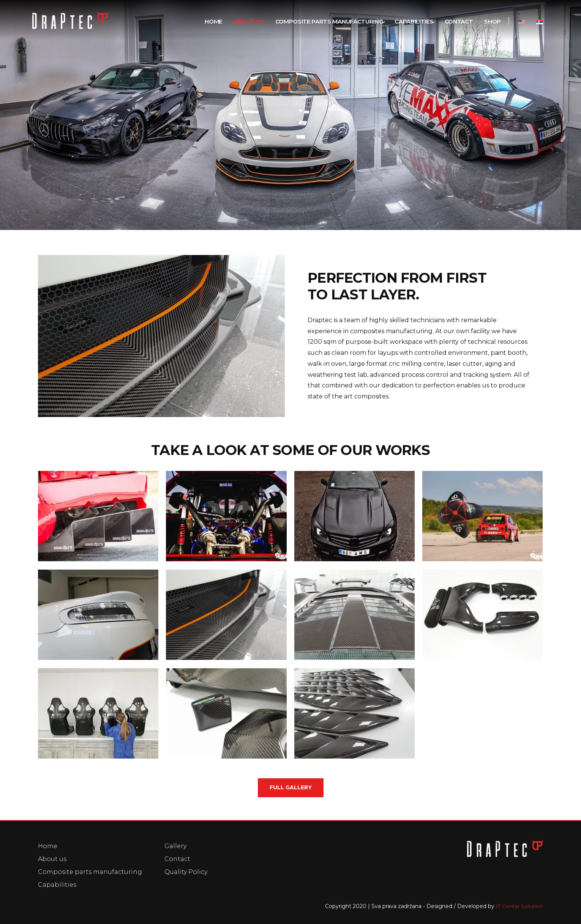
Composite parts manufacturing (90, 872)
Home (48, 846)
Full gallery (291, 787)
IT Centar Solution (519, 906)
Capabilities (57, 885)
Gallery (175, 846)
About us (52, 859)
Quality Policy (186, 872)
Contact (177, 859)
